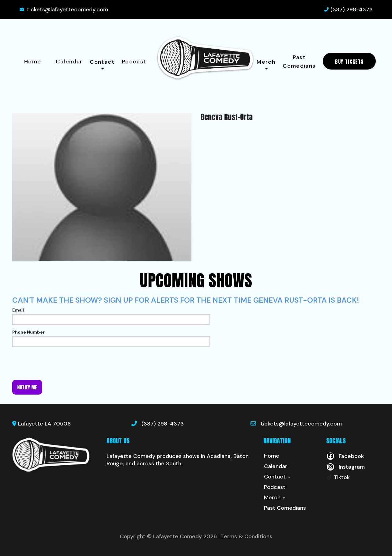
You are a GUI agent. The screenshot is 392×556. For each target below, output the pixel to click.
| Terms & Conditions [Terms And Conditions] (245, 536)
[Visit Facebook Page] (345, 456)
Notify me (27, 387)
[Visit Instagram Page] (345, 467)
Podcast (134, 62)
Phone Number (28, 332)
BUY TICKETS (349, 62)
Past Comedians (299, 62)
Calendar (69, 62)
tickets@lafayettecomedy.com (68, 9)
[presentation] (59, 363)
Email (18, 310)
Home (33, 62)
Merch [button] (266, 64)
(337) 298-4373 (352, 9)
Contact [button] (102, 64)
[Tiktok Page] (338, 477)
